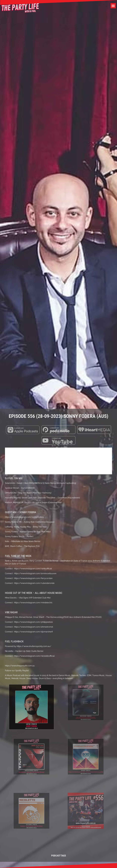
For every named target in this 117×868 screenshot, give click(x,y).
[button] (113, 6)
